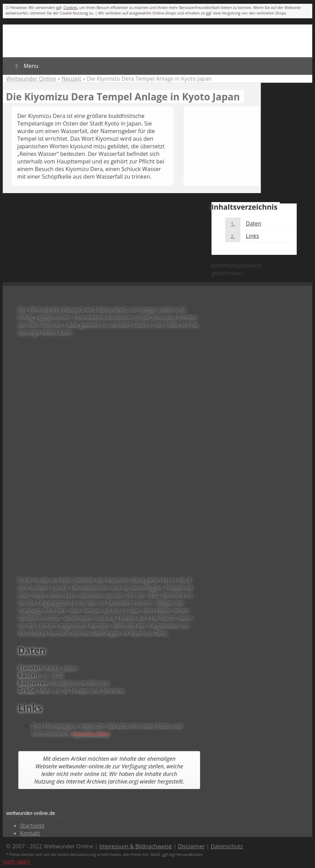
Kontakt (30, 833)
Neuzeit (71, 79)
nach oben (16, 861)
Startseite (32, 826)
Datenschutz (227, 846)
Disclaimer (191, 846)
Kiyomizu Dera (91, 733)
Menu (26, 66)
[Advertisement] (109, 252)
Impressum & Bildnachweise (136, 846)
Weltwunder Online (31, 79)
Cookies (70, 7)
